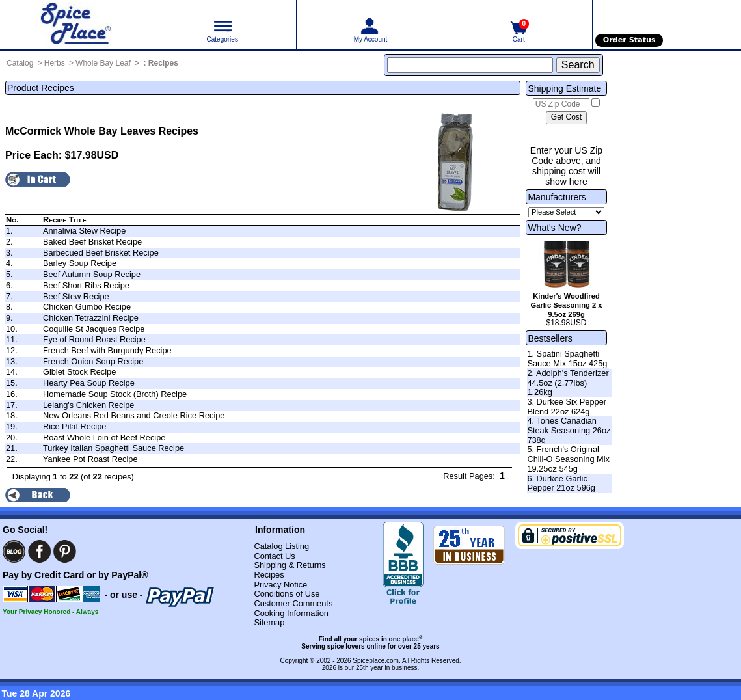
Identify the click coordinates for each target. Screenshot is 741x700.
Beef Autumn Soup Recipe (92, 274)
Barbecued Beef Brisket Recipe (101, 253)
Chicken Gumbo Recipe (87, 307)
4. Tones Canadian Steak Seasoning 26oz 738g (569, 430)
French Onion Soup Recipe (93, 361)
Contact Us (274, 556)
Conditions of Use (287, 594)
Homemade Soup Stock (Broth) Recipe (115, 394)
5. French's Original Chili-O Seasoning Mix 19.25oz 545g (568, 459)
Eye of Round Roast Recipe (94, 339)
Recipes (163, 63)
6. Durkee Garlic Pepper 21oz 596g (561, 483)
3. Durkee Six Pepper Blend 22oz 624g (567, 407)
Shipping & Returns (290, 565)
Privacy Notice (280, 585)
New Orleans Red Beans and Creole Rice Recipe (134, 415)
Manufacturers (557, 197)
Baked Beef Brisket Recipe (92, 242)
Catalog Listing (281, 546)
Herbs (55, 63)
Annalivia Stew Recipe (84, 231)
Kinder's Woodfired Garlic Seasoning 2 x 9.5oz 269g (566, 305)
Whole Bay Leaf (103, 63)
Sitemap (269, 622)
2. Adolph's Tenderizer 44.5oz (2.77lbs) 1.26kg (568, 383)
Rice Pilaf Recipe (74, 426)
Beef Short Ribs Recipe (86, 285)
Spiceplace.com (376, 661)
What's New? (554, 228)
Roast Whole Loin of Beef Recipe (104, 437)
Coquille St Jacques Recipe (94, 329)
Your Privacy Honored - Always (50, 612)
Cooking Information (291, 613)
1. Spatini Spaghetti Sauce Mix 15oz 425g (567, 358)
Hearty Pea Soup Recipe (89, 383)
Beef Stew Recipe (76, 296)
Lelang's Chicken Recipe (88, 405)
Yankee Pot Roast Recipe (90, 459)
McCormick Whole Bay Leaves (80, 131)
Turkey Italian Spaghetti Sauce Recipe (114, 448)
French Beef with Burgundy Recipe (107, 350)
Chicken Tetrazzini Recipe (91, 318)
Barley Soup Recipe (80, 263)
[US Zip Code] (561, 105)
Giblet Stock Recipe (79, 372)
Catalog (20, 63)
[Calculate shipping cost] (566, 118)
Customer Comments (293, 603)
